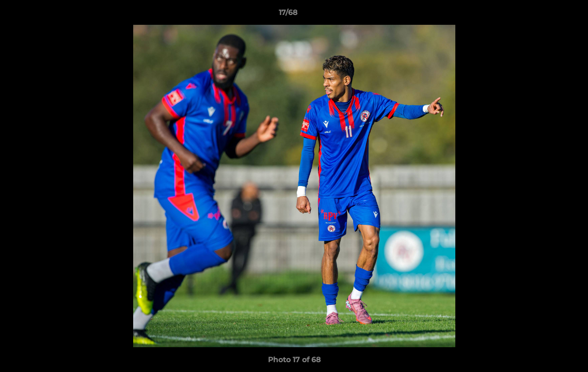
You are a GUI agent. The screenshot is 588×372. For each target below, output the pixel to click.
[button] (545, 15)
